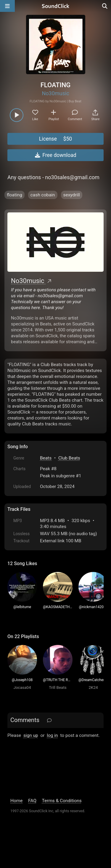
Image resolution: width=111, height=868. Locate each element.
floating (15, 195)
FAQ (32, 801)
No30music (55, 93)
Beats (46, 458)
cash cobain (43, 195)
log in (52, 735)
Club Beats (69, 458)
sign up (31, 735)
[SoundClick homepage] (56, 6)
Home (16, 801)
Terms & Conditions (62, 801)
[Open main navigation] (7, 6)
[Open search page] (105, 6)
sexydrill (72, 195)
